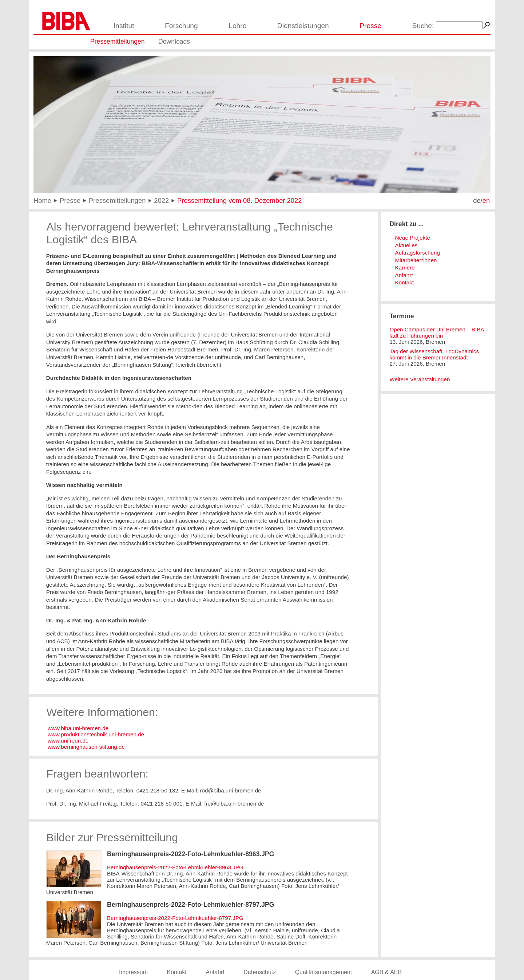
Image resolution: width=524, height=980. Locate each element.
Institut (124, 26)
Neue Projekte (413, 238)
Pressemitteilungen (118, 42)
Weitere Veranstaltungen (420, 379)
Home (42, 200)
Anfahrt (404, 275)
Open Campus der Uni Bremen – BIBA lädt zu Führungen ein (436, 332)
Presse (370, 26)
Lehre (237, 26)
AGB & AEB (386, 972)
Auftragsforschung (418, 253)
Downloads (174, 42)
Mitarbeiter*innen (416, 260)
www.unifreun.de (68, 741)
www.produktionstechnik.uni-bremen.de (96, 734)
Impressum (133, 972)
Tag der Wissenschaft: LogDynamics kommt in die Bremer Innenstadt (434, 354)
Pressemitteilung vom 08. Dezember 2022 (239, 200)
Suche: (423, 26)
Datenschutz (260, 972)
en (486, 200)
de (477, 200)
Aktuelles (406, 245)
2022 (161, 200)
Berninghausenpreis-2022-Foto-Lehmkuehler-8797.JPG (175, 918)
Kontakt (405, 282)
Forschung (181, 26)
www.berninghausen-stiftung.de (86, 747)
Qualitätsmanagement (324, 972)
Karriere (405, 267)
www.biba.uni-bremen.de (77, 728)
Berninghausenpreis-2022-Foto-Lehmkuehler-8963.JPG (175, 867)
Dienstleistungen (303, 26)
